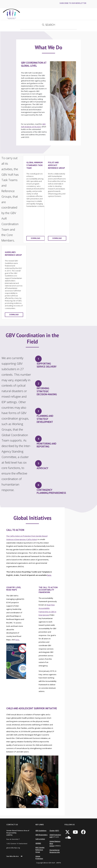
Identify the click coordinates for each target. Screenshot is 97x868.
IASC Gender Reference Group (40, 850)
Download (36, 238)
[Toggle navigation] (93, 14)
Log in (7, 4)
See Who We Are (13, 856)
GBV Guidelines (41, 830)
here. (49, 575)
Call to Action (40, 839)
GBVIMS (38, 843)
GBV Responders (41, 835)
